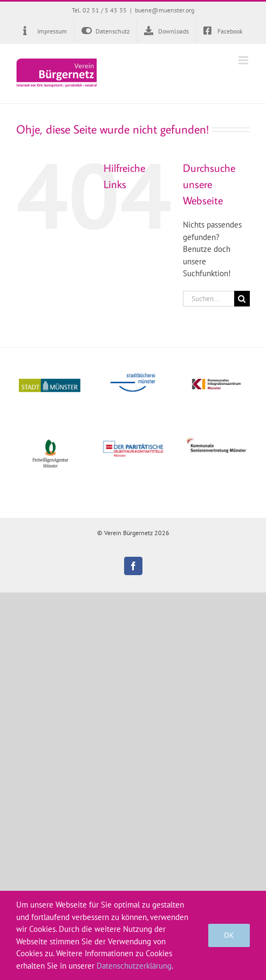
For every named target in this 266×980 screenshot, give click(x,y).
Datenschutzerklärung (134, 966)
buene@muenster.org (165, 10)
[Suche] (242, 299)
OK (229, 935)
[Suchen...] (209, 299)
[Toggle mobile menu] (244, 60)
